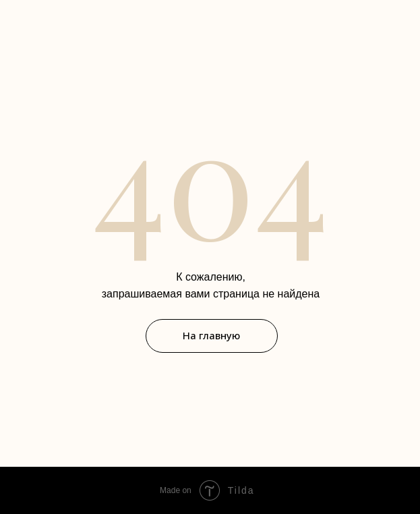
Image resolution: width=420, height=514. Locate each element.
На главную (211, 335)
